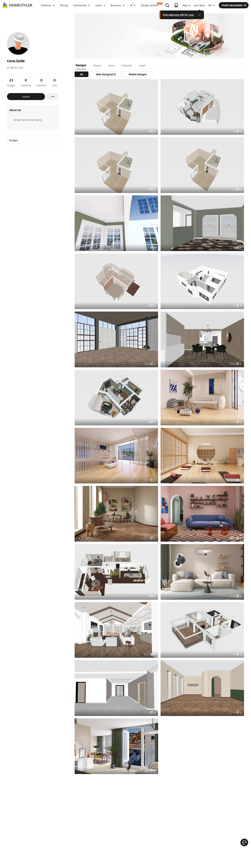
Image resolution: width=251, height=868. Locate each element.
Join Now (199, 5)
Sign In (187, 5)
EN (212, 5)
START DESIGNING (234, 5)
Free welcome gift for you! (178, 15)
